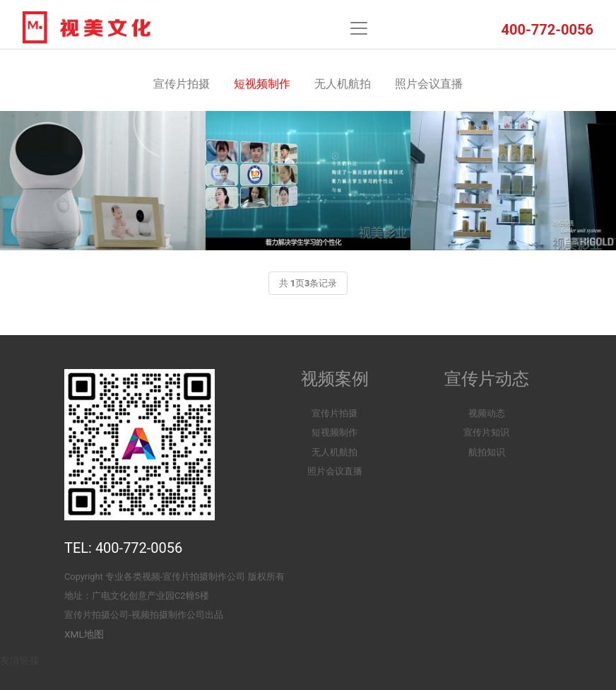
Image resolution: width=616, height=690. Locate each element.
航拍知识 (487, 452)
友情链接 (20, 660)
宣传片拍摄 (182, 84)
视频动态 (487, 413)
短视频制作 (262, 84)
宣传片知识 (486, 432)
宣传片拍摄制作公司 (204, 577)
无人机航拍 (343, 84)
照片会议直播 (429, 84)
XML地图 (84, 634)
